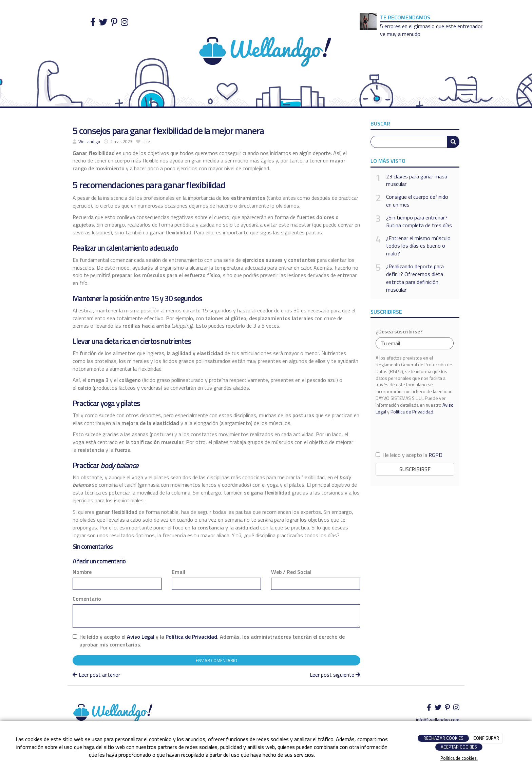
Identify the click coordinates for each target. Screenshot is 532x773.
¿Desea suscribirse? (399, 332)
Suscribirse (415, 469)
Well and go (89, 141)
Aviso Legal (141, 637)
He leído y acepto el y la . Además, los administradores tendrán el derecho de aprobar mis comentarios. (212, 641)
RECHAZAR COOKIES (443, 738)
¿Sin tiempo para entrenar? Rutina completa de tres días (419, 221)
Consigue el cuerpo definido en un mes (417, 201)
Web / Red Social (291, 572)
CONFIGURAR (486, 738)
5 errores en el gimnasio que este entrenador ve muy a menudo (431, 30)
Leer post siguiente (335, 675)
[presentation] (415, 433)
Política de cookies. (459, 758)
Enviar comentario (216, 660)
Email (178, 572)
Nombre (82, 572)
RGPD (435, 455)
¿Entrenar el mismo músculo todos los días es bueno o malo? (418, 246)
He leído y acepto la (409, 455)
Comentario (87, 599)
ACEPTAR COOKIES (459, 747)
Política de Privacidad (191, 637)
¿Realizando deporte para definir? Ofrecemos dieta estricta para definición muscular (415, 278)
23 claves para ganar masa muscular (417, 180)
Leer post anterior (96, 675)
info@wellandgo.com (438, 720)
